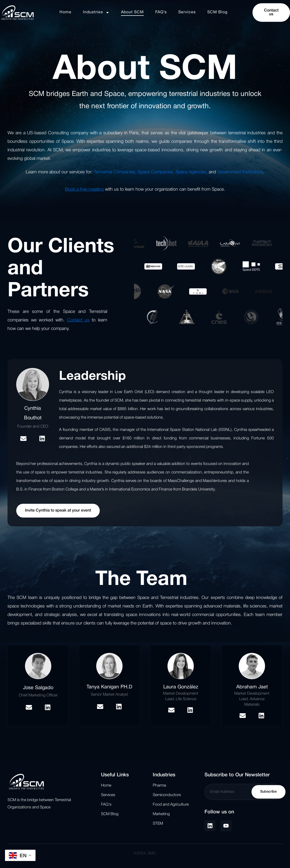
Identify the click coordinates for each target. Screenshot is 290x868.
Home (65, 12)
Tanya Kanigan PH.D (109, 687)
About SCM (132, 12)
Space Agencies (191, 172)
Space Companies (155, 172)
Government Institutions (240, 172)
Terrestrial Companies (114, 172)
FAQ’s (161, 12)
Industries (96, 13)
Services (187, 12)
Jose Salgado (38, 688)
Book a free (76, 189)
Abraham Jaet (252, 687)
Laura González (181, 687)
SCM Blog (217, 12)
